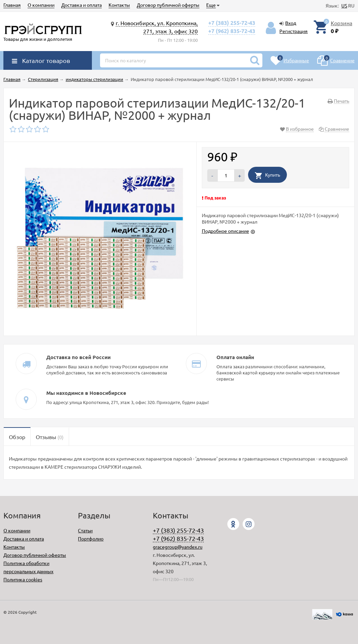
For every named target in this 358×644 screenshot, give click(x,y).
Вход (291, 23)
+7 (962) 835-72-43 (232, 31)
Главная (12, 5)
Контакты (119, 5)
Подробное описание (225, 231)
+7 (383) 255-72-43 (232, 23)
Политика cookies (23, 579)
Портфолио (91, 538)
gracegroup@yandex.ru (178, 547)
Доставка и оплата (82, 5)
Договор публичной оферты (168, 5)
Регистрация (294, 31)
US (344, 5)
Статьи (85, 530)
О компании (41, 5)
